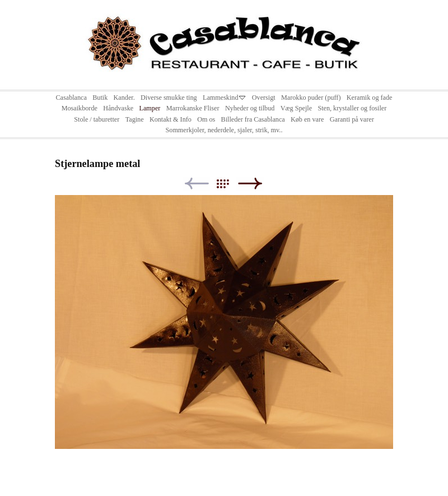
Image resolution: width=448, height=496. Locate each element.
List (228, 184)
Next (250, 184)
